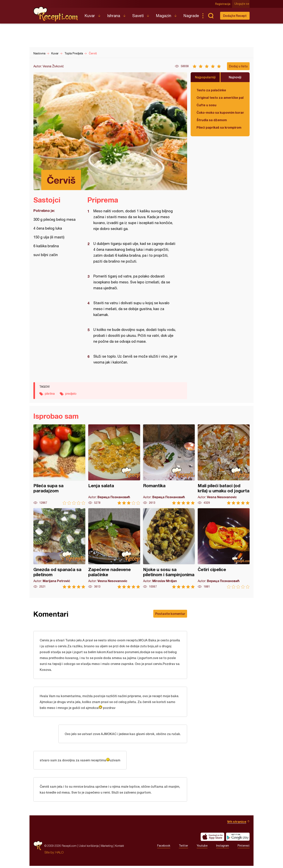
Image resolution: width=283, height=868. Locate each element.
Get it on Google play (238, 839)
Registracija (223, 4)
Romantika (169, 465)
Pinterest (244, 848)
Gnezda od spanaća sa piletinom (59, 548)
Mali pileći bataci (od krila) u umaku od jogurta (224, 465)
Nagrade (191, 16)
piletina (50, 394)
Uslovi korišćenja (89, 848)
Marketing (107, 848)
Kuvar (90, 16)
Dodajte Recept (235, 16)
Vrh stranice (237, 824)
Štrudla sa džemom (212, 120)
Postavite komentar (170, 614)
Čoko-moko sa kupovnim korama (220, 112)
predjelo (71, 394)
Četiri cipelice (224, 548)
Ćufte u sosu (206, 105)
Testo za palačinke (211, 90)
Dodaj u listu (238, 66)
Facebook (164, 848)
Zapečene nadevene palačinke (114, 548)
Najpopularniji (205, 77)
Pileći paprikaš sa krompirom (219, 127)
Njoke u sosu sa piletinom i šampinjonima (169, 548)
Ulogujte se (242, 4)
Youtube (202, 848)
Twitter (183, 848)
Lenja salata (114, 465)
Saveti (138, 16)
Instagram (223, 848)
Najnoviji (235, 77)
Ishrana (114, 16)
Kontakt (119, 848)
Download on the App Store (212, 839)
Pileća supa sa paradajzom (59, 465)
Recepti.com (56, 14)
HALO (59, 854)
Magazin (164, 16)
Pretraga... (211, 16)
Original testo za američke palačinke (220, 98)
